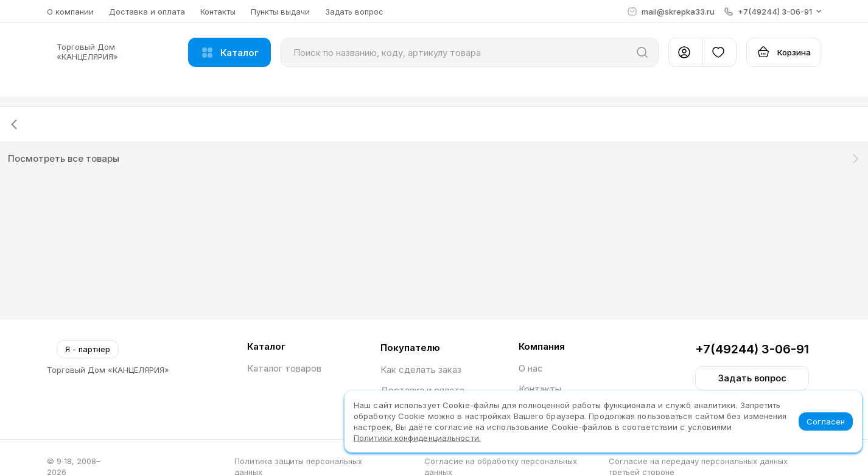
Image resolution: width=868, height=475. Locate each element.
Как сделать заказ (421, 369)
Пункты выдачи (280, 12)
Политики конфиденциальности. (417, 438)
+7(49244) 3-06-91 (752, 349)
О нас (531, 368)
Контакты (218, 12)
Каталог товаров (284, 368)
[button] (773, 12)
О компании (70, 12)
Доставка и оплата (147, 12)
